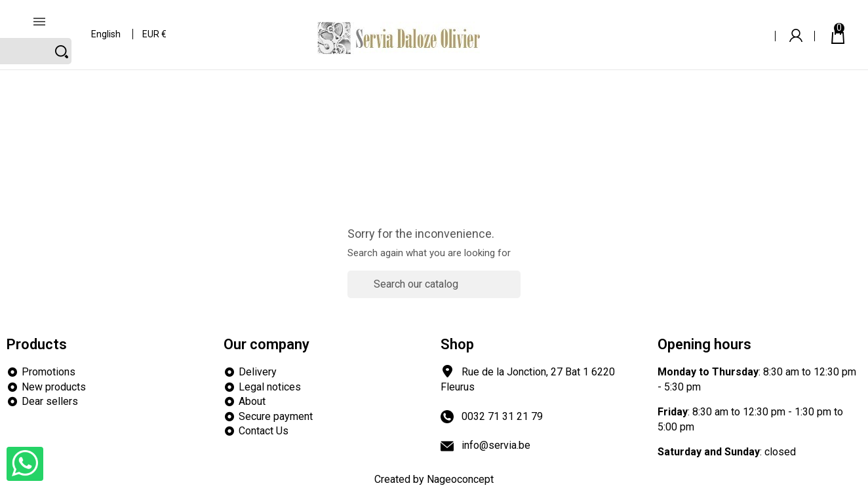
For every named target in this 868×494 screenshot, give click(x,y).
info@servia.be (496, 445)
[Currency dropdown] (155, 26)
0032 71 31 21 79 (502, 416)
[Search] (683, 25)
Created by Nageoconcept (434, 479)
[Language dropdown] (107, 26)
